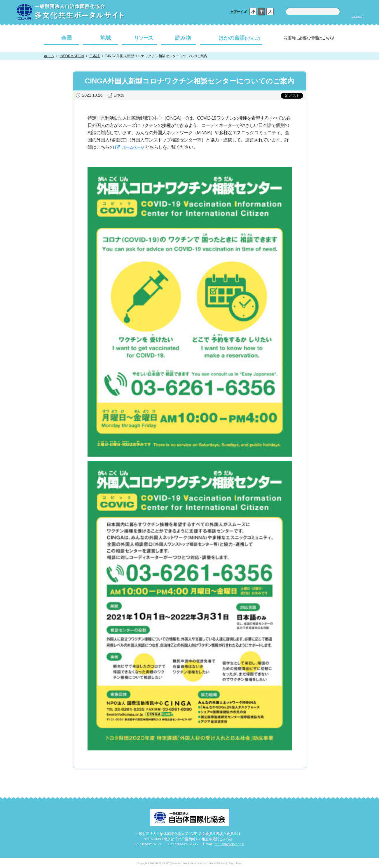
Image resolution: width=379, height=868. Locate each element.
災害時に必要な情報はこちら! (309, 38)
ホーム (49, 56)
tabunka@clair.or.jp (229, 844)
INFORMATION (72, 56)
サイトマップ (357, 16)
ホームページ (133, 147)
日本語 (95, 56)
